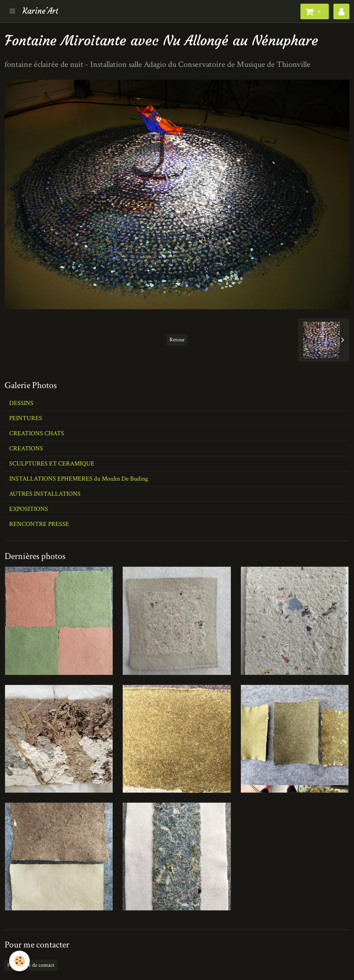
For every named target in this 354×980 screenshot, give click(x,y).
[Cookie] (19, 961)
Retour (177, 340)
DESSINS (21, 403)
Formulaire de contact (31, 965)
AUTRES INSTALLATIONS (45, 494)
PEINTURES (26, 418)
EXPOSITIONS (29, 509)
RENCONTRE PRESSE (39, 524)
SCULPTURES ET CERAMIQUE (52, 464)
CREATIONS (26, 449)
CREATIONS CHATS (37, 433)
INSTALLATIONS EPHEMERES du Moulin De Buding (79, 479)
